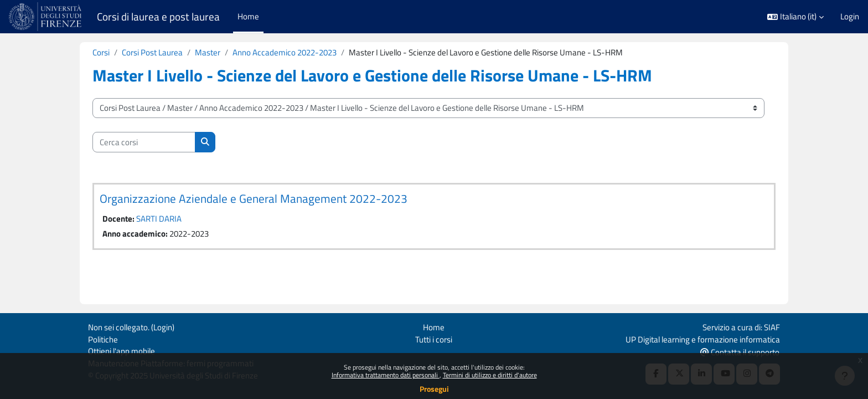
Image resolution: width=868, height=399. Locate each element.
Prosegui (434, 389)
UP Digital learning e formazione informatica (703, 338)
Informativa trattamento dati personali (386, 375)
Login (850, 17)
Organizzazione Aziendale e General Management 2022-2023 (254, 199)
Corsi (101, 52)
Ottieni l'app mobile (122, 351)
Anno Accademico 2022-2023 (285, 52)
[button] (795, 17)
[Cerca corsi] (144, 143)
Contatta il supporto (740, 351)
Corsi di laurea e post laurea (158, 17)
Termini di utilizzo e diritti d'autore (490, 375)
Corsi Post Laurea (152, 52)
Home (434, 326)
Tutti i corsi (434, 338)
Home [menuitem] (248, 16)
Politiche (103, 338)
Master (208, 52)
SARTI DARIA (159, 219)
